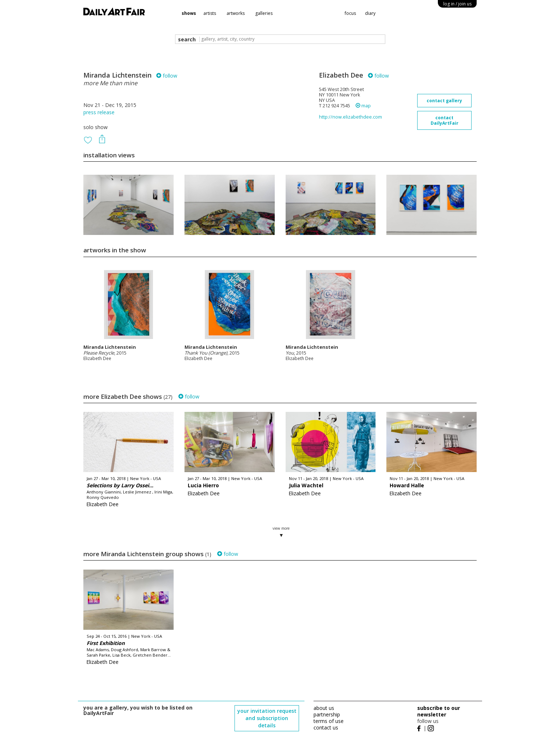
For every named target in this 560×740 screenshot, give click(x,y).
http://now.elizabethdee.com (350, 117)
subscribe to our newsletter (439, 711)
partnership (327, 714)
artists (210, 13)
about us (324, 708)
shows (189, 13)
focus (350, 13)
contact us (326, 727)
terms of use (329, 721)
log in (457, 4)
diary (370, 13)
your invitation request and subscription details (267, 718)
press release (99, 112)
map (363, 106)
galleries (264, 13)
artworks (236, 13)
